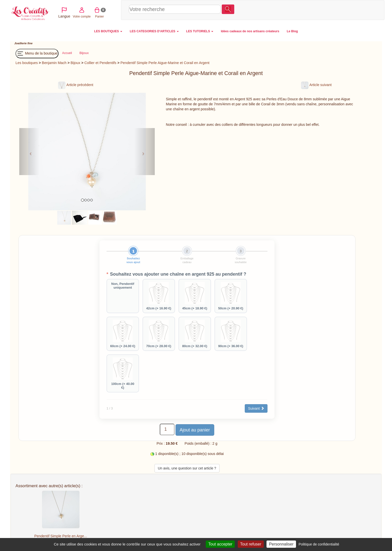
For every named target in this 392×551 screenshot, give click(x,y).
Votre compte (330, 10)
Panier (348, 10)
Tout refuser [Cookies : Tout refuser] (251, 544)
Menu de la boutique (37, 54)
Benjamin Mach (54, 63)
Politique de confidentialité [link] (319, 544)
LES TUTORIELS (200, 31)
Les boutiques (27, 63)
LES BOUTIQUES (108, 31)
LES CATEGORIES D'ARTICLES (154, 31)
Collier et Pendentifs (100, 63)
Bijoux (75, 63)
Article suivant (316, 85)
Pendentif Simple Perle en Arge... (61, 536)
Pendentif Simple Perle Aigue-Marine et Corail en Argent (165, 63)
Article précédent (75, 85)
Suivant (256, 408)
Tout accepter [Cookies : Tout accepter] (220, 544)
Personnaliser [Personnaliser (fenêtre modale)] (281, 544)
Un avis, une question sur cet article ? (187, 468)
